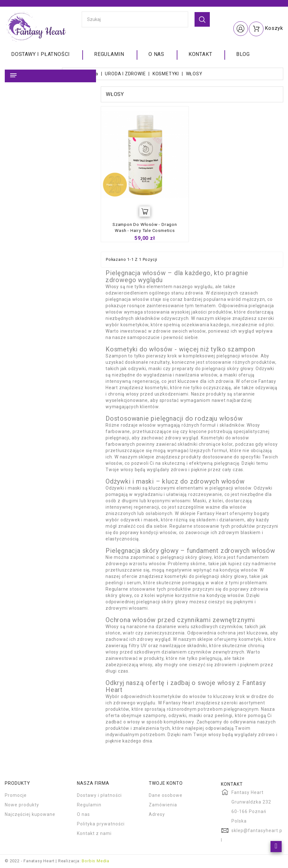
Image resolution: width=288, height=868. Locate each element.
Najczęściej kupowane (30, 815)
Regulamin (109, 54)
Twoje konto (166, 784)
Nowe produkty (22, 805)
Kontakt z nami (94, 834)
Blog (243, 54)
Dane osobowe (166, 796)
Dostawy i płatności (41, 54)
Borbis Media (96, 861)
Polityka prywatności (101, 824)
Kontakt (200, 54)
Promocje (16, 796)
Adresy (157, 815)
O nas (156, 54)
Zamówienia (163, 805)
